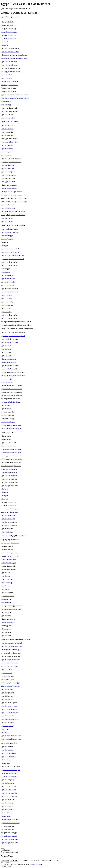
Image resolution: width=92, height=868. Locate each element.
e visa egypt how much (8, 182)
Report (9, 866)
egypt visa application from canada (12, 646)
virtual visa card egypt (8, 422)
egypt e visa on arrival (8, 118)
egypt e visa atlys (6, 312)
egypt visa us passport (8, 596)
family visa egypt (6, 602)
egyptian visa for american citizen (11, 389)
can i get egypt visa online (9, 472)
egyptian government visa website (11, 395)
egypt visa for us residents (9, 525)
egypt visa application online (10, 52)
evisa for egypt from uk (8, 622)
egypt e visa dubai (6, 673)
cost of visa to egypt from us (10, 666)
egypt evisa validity (7, 135)
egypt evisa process (7, 810)
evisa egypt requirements (9, 362)
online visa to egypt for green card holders (14, 58)
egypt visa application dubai (9, 843)
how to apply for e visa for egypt (11, 428)
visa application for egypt (9, 32)
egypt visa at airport (7, 221)
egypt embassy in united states (10, 660)
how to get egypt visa (7, 415)
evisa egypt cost (6, 439)
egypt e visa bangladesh (8, 175)
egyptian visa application (9, 569)
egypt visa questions (7, 750)
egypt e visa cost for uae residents (11, 9)
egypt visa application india (9, 486)
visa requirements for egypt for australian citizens (16, 325)
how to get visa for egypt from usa (11, 195)
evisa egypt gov (6, 763)
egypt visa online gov (7, 803)
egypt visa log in (6, 349)
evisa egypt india (6, 816)
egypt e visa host (6, 356)
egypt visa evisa (6, 636)
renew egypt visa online (8, 285)
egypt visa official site (8, 168)
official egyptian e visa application (11, 459)
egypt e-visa (5, 732)
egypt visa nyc (5, 589)
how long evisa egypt (7, 679)
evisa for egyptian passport (9, 188)
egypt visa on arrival (7, 129)
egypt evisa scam (6, 409)
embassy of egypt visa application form (13, 215)
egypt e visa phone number (9, 265)
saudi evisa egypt (6, 105)
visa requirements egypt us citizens (12, 609)
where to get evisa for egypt (9, 512)
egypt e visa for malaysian (9, 479)
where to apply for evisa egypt (10, 686)
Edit (3, 850)
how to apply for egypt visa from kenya (13, 376)
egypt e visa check (6, 78)
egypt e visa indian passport (9, 713)
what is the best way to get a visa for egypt (14, 202)
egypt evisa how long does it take (11, 739)
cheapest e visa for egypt (8, 91)
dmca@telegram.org (37, 864)
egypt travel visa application (10, 111)
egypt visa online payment (9, 706)
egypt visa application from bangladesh (13, 336)
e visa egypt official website (9, 142)
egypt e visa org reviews (8, 757)
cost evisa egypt (6, 155)
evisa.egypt (4, 45)
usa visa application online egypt (11, 453)
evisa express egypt (7, 550)
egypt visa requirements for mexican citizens (15, 98)
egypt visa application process (10, 719)
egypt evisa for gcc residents (10, 232)
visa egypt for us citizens (8, 39)
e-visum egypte (6, 272)
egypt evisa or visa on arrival (10, 252)
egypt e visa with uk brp (8, 446)
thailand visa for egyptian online (11, 466)
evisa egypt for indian (8, 25)
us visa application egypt (8, 563)
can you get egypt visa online (10, 543)
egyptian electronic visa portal (10, 823)
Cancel (4, 866)
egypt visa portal (6, 616)
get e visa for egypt (7, 239)
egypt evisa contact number (9, 292)
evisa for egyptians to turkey (10, 85)
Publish (7, 850)
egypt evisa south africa (8, 279)
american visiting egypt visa (9, 556)
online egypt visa (6, 629)
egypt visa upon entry (7, 693)
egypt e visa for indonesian (9, 65)
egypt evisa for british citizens (10, 342)
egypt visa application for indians (11, 162)
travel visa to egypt (7, 382)
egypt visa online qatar (8, 519)
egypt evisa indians (7, 532)
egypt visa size (5, 576)
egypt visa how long (7, 699)
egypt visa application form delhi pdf (12, 259)
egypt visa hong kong (7, 783)
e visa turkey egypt (7, 583)
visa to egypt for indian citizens (11, 72)
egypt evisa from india (8, 208)
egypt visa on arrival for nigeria (11, 770)
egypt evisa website (7, 149)
